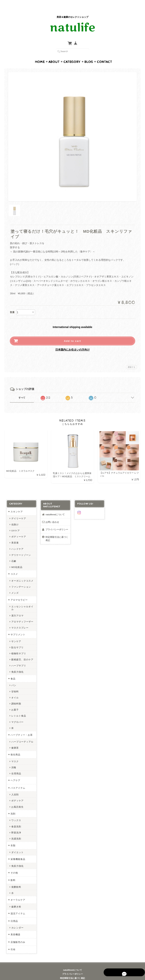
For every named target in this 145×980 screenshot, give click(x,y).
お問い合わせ (52, 515)
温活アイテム (18, 906)
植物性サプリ (19, 646)
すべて (22, 390)
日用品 (14, 914)
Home (40, 55)
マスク (15, 754)
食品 (13, 671)
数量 (12, 305)
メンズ (15, 586)
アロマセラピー (19, 592)
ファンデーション (21, 580)
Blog (89, 55)
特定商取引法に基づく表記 (57, 531)
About (54, 55)
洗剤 (13, 806)
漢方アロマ (17, 608)
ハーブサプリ (19, 658)
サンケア (16, 634)
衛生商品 (15, 747)
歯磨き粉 (16, 899)
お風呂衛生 (17, 799)
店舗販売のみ (18, 935)
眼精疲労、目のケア (22, 652)
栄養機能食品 (18, 852)
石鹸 (14, 554)
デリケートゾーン (21, 548)
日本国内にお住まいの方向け (72, 342)
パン (14, 678)
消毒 (14, 760)
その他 (14, 865)
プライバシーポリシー (57, 522)
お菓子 (15, 702)
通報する (131, 360)
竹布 (13, 942)
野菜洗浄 (16, 825)
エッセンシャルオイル (22, 600)
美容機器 (15, 927)
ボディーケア (19, 529)
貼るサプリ (17, 640)
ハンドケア (17, 542)
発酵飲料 (16, 880)
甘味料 (15, 684)
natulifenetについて (55, 507)
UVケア (15, 523)
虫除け (15, 517)
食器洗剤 (16, 819)
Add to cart (73, 334)
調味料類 (16, 696)
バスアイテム (18, 780)
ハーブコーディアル (22, 734)
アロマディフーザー (22, 614)
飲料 (13, 873)
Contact (105, 55)
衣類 (13, 838)
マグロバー (17, 715)
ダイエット (17, 845)
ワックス (16, 813)
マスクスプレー (20, 620)
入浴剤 (15, 787)
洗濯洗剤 (16, 831)
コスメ (14, 567)
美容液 (15, 535)
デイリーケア (19, 511)
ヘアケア (15, 773)
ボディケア (17, 793)
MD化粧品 (17, 560)
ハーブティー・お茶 (21, 727)
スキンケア (17, 504)
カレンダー (17, 920)
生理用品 (16, 766)
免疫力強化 (17, 664)
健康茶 (15, 740)
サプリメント (18, 627)
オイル (15, 690)
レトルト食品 (19, 709)
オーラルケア (18, 893)
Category (72, 55)
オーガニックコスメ (22, 573)
